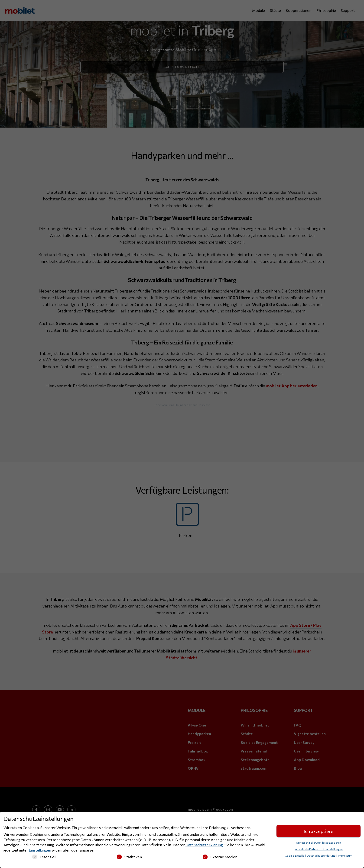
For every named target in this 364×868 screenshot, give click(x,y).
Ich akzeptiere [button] (318, 831)
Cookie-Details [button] (295, 855)
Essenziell (44, 857)
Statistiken (129, 857)
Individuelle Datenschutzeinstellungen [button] (319, 849)
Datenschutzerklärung (204, 845)
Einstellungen (40, 850)
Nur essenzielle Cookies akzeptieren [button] (318, 842)
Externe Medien (220, 857)
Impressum (345, 855)
